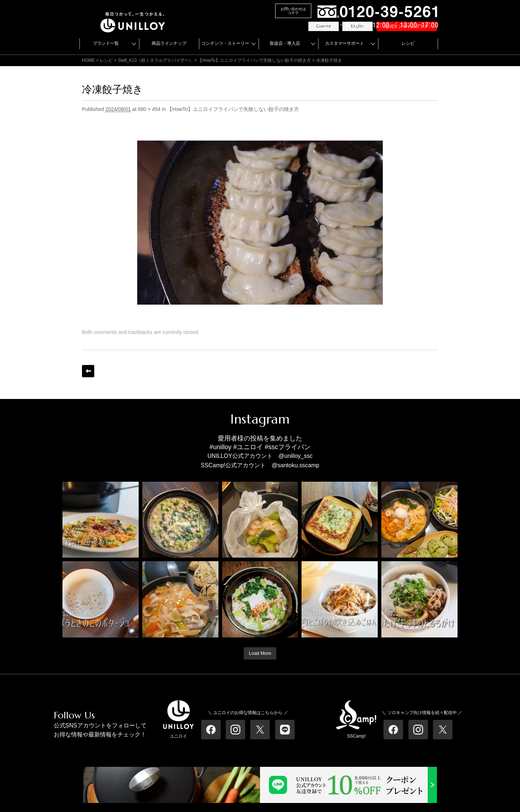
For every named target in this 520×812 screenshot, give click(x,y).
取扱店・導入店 (285, 43)
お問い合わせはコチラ (293, 11)
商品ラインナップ (169, 43)
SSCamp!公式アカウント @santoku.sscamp (260, 465)
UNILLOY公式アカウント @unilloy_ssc (260, 456)
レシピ (408, 43)
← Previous (88, 371)
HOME (88, 60)
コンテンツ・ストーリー (225, 43)
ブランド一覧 (106, 43)
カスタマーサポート (344, 43)
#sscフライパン (288, 447)
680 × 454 (149, 109)
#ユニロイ (248, 447)
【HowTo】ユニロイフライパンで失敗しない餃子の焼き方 (254, 60)
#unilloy (220, 447)
